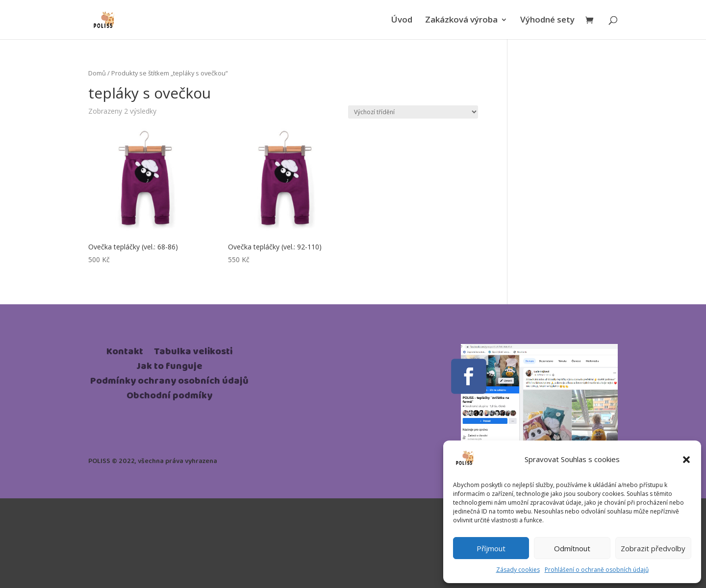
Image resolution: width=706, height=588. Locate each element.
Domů (97, 73)
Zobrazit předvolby (653, 548)
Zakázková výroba (461, 21)
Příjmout (491, 548)
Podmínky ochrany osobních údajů (169, 383)
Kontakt (125, 353)
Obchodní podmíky (169, 397)
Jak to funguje (169, 368)
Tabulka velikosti (193, 353)
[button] (686, 460)
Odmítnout (572, 548)
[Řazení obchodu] (413, 112)
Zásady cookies (518, 570)
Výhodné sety (547, 21)
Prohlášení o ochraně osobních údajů (597, 570)
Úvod (402, 21)
